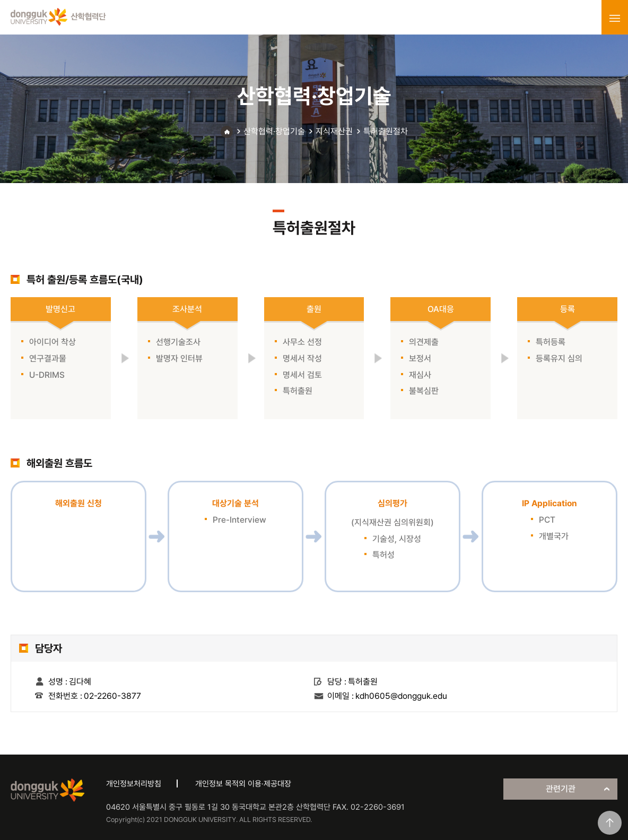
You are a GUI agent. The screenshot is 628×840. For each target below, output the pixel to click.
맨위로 (610, 823)
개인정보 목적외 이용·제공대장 (243, 784)
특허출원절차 (386, 131)
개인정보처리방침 (134, 784)
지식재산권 (334, 131)
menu (615, 18)
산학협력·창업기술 (274, 131)
